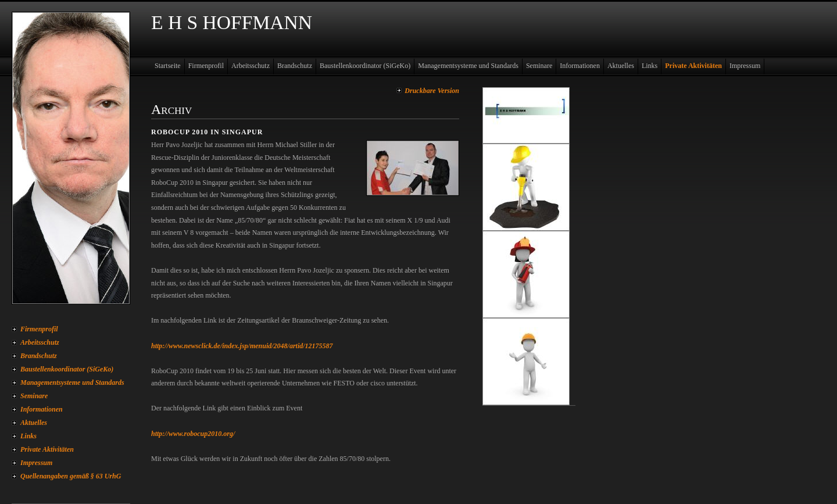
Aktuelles (34, 423)
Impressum (36, 463)
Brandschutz (39, 356)
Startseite (168, 66)
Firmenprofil (39, 329)
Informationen (42, 409)
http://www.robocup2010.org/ (193, 434)
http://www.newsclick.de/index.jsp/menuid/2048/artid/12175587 (242, 346)
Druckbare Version (432, 91)
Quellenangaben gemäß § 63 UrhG (71, 476)
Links (28, 436)
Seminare (34, 396)
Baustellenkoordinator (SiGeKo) (67, 369)
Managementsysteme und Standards (72, 383)
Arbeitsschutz (40, 342)
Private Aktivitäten (47, 449)
